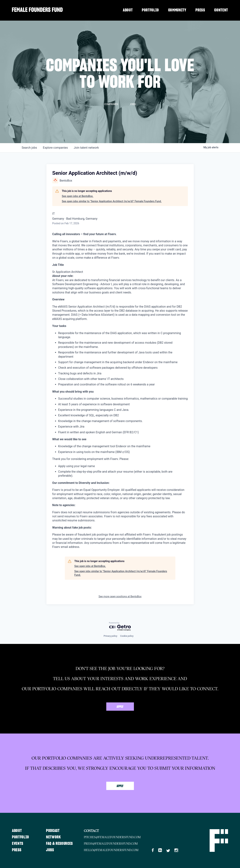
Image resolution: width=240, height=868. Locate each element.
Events (18, 844)
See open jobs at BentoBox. (78, 196)
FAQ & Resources (60, 844)
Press (200, 10)
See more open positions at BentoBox (120, 596)
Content (221, 10)
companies (55, 148)
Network (54, 837)
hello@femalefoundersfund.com (112, 850)
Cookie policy (127, 636)
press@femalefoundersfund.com (112, 844)
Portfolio (150, 10)
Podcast (53, 831)
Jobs (50, 850)
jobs (29, 148)
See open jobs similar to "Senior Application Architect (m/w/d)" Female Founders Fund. (112, 201)
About (128, 10)
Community (177, 10)
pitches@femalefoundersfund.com (113, 837)
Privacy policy (110, 636)
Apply (120, 707)
